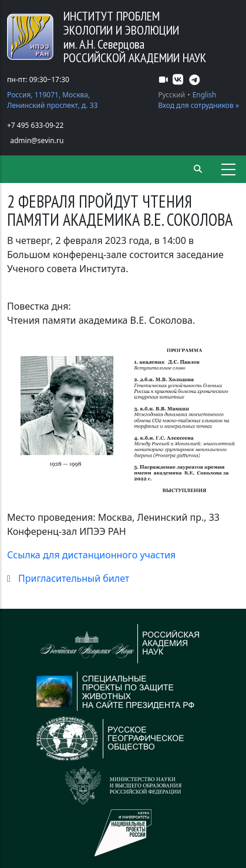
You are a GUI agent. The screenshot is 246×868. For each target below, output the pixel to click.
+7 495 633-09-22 (35, 125)
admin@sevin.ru (37, 140)
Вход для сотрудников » (198, 105)
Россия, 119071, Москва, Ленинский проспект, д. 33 (52, 100)
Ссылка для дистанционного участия (91, 555)
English (205, 95)
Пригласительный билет (74, 578)
